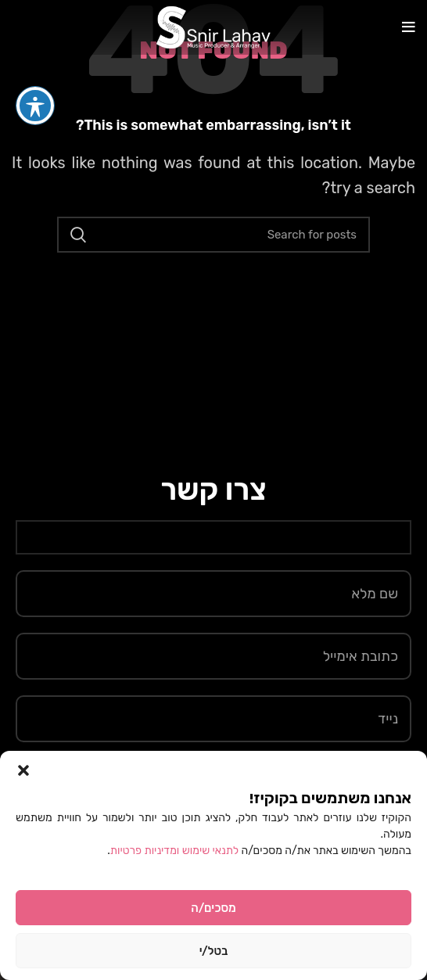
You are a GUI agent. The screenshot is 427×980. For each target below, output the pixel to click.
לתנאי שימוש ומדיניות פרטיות (176, 851)
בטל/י (214, 951)
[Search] (213, 235)
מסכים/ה (213, 908)
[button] (23, 770)
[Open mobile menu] (409, 27)
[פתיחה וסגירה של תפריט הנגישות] (35, 75)
